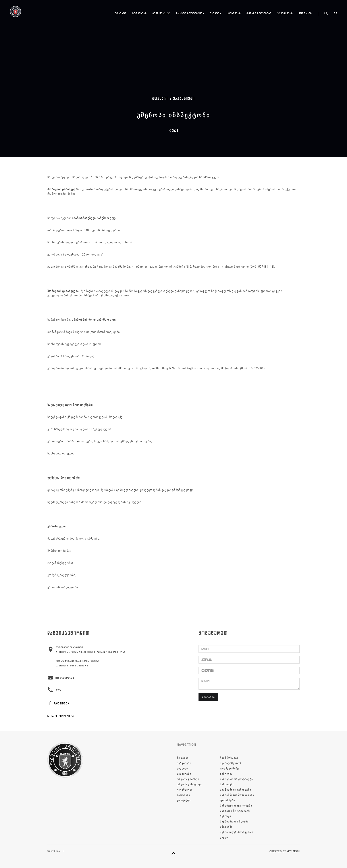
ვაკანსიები (285, 13)
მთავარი (121, 13)
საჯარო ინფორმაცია (190, 13)
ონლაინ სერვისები (259, 13)
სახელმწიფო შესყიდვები (237, 795)
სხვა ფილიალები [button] (61, 716)
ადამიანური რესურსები (236, 790)
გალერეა (215, 13)
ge (336, 13)
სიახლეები (234, 13)
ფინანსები (227, 800)
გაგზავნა (209, 697)
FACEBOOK (59, 703)
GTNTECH (293, 851)
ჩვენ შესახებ (161, 13)
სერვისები (140, 13)
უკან (174, 131)
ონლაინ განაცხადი (190, 784)
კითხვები (184, 795)
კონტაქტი (305, 13)
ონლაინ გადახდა (188, 779)
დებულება (226, 774)
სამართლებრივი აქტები (236, 806)
